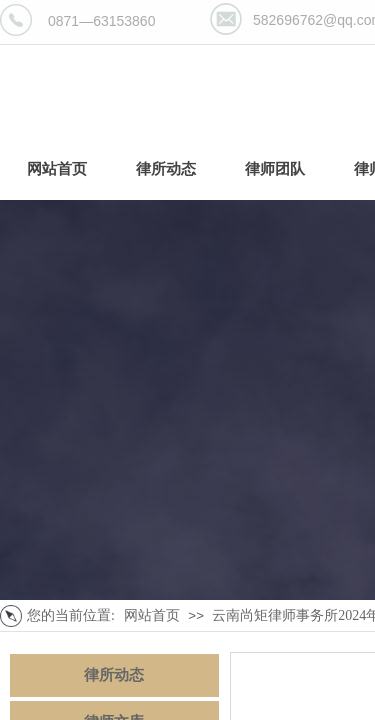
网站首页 (152, 615)
